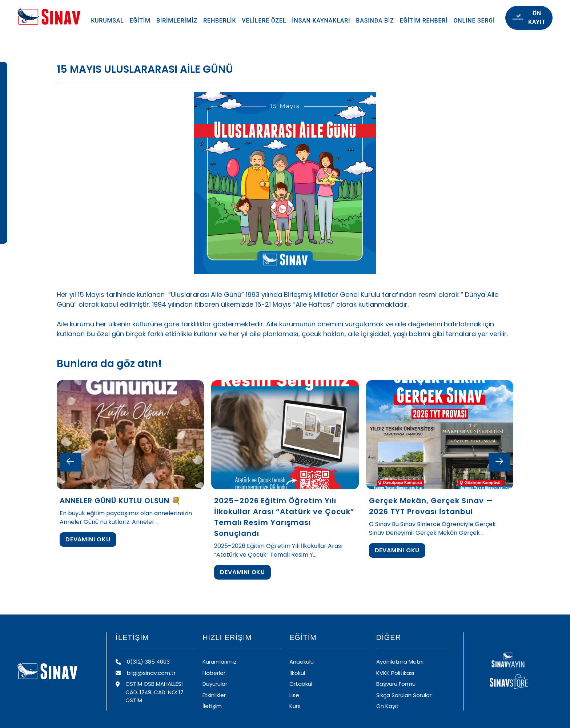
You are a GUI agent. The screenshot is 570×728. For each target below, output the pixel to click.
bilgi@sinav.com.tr (146, 673)
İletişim (212, 706)
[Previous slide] (71, 462)
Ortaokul (301, 684)
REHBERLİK (220, 21)
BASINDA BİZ (375, 21)
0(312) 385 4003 (143, 662)
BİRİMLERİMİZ (177, 21)
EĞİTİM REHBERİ (424, 21)
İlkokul (297, 673)
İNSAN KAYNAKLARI (321, 21)
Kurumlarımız (220, 662)
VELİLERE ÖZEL (264, 21)
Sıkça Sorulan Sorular (404, 695)
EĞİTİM (140, 21)
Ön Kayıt (388, 706)
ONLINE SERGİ (474, 21)
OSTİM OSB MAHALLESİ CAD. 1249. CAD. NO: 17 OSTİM (150, 692)
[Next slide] (499, 462)
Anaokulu (302, 662)
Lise (294, 695)
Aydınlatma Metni (400, 662)
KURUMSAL (107, 21)
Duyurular (215, 684)
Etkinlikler (214, 695)
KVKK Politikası (395, 673)
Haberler (214, 673)
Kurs (295, 706)
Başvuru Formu (396, 684)
